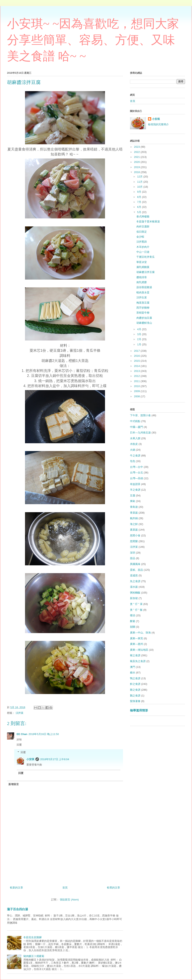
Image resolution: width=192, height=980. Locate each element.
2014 (137, 366)
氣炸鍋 (134, 518)
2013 (137, 371)
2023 (137, 147)
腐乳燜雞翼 (143, 267)
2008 (137, 396)
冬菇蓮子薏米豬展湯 (148, 222)
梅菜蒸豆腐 (143, 303)
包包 (133, 461)
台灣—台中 (136, 467)
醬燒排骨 (142, 277)
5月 (140, 212)
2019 (137, 167)
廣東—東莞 (136, 638)
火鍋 (133, 450)
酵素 (133, 621)
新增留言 (14, 784)
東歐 (133, 501)
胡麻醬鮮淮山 (144, 323)
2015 (137, 361)
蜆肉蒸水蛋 (143, 292)
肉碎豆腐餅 (143, 227)
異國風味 (135, 564)
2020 (137, 162)
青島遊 (134, 507)
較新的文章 (16, 888)
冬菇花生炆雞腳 (32, 937)
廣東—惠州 (136, 644)
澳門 (133, 667)
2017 (137, 351)
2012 (137, 376)
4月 (140, 329)
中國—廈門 (136, 427)
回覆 (19, 745)
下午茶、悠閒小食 (140, 415)
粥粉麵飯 (135, 593)
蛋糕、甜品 (136, 570)
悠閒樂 (134, 541)
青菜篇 (134, 513)
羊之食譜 (135, 490)
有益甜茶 (135, 484)
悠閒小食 (135, 535)
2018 (137, 172)
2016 (137, 356)
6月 (140, 207)
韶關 (133, 627)
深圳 (133, 553)
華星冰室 (142, 262)
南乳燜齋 (142, 282)
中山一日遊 (143, 252)
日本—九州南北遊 (140, 433)
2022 (137, 152)
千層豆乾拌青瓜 (145, 257)
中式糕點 (135, 421)
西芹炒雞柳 (143, 308)
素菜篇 (134, 530)
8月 (140, 197)
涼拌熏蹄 (142, 242)
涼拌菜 (19, 713)
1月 (140, 344)
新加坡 (134, 598)
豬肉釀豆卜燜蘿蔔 (34, 956)
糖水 (133, 673)
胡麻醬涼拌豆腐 (145, 272)
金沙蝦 (140, 237)
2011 (137, 381)
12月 (140, 177)
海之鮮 (134, 524)
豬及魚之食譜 (138, 661)
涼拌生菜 (142, 297)
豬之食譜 (135, 655)
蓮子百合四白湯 (17, 909)
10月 (140, 187)
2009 (137, 391)
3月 (140, 334)
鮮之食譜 (135, 684)
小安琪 (30, 759)
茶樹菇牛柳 (143, 313)
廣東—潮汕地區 (139, 650)
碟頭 (133, 615)
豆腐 (133, 495)
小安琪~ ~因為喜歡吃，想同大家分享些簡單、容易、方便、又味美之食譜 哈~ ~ (93, 40)
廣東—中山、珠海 (140, 633)
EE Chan (22, 734)
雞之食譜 (135, 690)
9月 (140, 192)
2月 (140, 339)
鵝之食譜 (135, 696)
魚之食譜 (135, 581)
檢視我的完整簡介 (158, 124)
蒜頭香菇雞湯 (144, 287)
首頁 (65, 888)
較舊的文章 (113, 888)
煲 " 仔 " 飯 (136, 610)
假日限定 (142, 232)
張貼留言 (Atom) (69, 900)
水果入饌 (135, 438)
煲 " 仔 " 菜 (136, 604)
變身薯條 (135, 701)
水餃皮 (134, 444)
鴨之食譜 (135, 678)
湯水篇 (134, 587)
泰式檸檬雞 (143, 217)
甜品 (133, 558)
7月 (140, 202)
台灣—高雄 (136, 478)
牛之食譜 (135, 456)
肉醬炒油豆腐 (144, 318)
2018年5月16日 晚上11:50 (44, 734)
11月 (140, 182)
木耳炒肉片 (143, 247)
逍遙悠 (134, 575)
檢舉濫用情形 (139, 710)
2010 (137, 386)
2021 (137, 157)
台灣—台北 (136, 473)
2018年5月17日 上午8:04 (55, 759)
